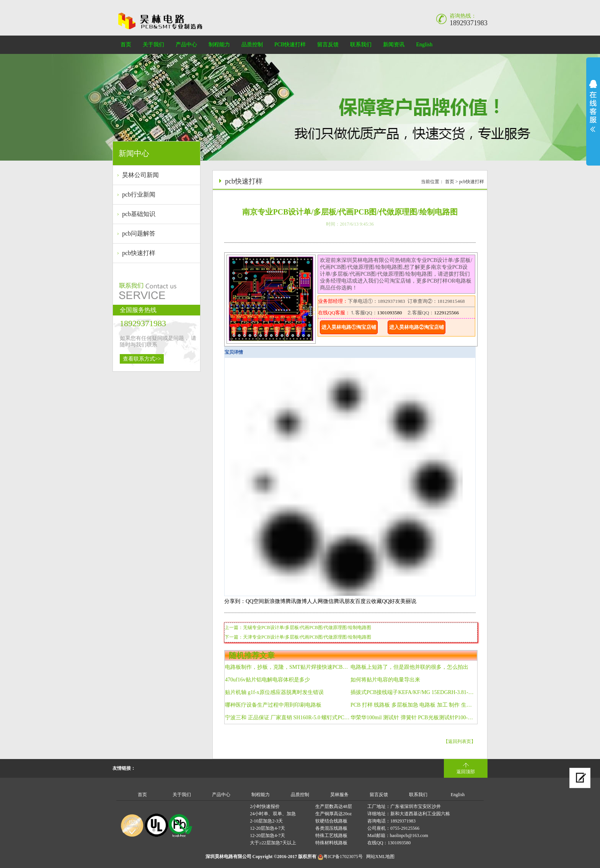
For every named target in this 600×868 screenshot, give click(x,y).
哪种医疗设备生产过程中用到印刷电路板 (273, 705)
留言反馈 (328, 45)
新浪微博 (275, 601)
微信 (328, 601)
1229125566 (446, 313)
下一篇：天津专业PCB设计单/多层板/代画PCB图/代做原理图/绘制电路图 (298, 637)
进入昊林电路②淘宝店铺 (417, 327)
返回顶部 (466, 772)
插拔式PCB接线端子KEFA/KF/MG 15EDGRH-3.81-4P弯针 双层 (413, 692)
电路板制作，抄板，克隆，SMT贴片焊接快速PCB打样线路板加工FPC (288, 667)
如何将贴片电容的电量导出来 (385, 680)
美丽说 (408, 601)
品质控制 (252, 45)
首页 (126, 45)
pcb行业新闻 (139, 194)
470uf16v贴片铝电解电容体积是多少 (267, 680)
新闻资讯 (394, 45)
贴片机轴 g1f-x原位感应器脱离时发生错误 (274, 692)
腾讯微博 (296, 601)
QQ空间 (255, 601)
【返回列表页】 (460, 741)
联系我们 (361, 45)
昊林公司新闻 (140, 175)
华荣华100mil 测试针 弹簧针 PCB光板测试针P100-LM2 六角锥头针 (413, 718)
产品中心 (186, 45)
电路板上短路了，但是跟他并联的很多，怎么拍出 (409, 667)
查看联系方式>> (142, 359)
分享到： (235, 601)
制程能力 (219, 45)
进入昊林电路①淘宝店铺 (349, 327)
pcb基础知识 (139, 214)
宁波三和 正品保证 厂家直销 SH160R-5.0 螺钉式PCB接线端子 (288, 718)
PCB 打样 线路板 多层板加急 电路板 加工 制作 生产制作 (413, 705)
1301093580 (390, 313)
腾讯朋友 (344, 601)
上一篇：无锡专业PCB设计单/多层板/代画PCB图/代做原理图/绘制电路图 (298, 627)
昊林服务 (339, 795)
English (424, 45)
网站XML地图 (381, 857)
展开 (593, 106)
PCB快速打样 (290, 45)
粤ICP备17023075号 (343, 857)
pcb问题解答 (139, 233)
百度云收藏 (368, 601)
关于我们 (153, 45)
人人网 (315, 601)
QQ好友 (391, 601)
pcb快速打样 (139, 253)
